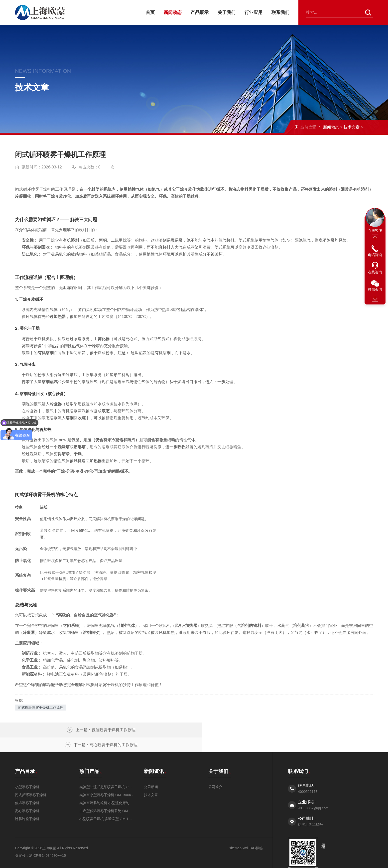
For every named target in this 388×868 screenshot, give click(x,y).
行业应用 (254, 12)
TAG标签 (255, 833)
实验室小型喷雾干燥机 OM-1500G (106, 780)
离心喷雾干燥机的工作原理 (303, 730)
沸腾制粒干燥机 (27, 804)
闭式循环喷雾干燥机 (31, 780)
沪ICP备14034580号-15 (47, 841)
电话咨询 (375, 255)
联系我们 (280, 12)
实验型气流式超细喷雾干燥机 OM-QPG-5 (107, 772)
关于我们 (227, 12)
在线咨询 (375, 272)
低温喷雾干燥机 (27, 788)
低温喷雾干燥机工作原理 (110, 730)
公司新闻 (151, 772)
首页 (150, 12)
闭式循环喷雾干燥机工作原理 (41, 708)
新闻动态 (173, 12)
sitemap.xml (239, 833)
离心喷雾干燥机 (27, 796)
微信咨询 (375, 289)
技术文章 (352, 127)
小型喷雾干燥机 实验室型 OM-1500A (107, 804)
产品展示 (200, 12)
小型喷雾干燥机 (27, 772)
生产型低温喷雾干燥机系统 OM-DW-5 (107, 796)
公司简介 (215, 772)
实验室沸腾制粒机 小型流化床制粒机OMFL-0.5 (107, 788)
